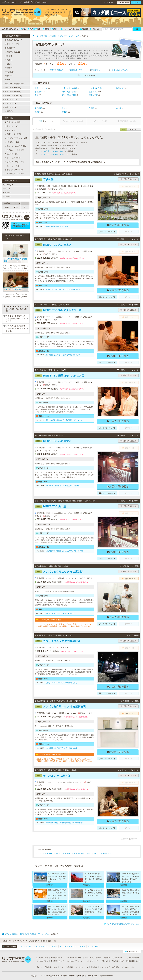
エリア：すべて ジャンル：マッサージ (53, 154)
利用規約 (116, 967)
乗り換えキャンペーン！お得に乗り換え (60, 613)
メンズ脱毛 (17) (12, 142)
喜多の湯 (44, 179)
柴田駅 (65, 112)
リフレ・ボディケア (12, 158)
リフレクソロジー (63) (15, 162)
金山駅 (119, 108)
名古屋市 (38, 92)
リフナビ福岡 (93, 946)
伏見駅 (92, 108)
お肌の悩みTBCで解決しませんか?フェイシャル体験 (64, 551)
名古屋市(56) (9, 48)
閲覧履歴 (84, 29)
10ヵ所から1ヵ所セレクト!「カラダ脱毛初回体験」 (64, 289)
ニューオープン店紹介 (74, 958)
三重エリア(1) (9, 103)
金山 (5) (9, 64)
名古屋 (46, 29)
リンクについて (92, 961)
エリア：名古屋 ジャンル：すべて (51, 151)
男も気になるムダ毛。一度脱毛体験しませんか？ (63, 355)
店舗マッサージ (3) (13, 134)
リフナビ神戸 (39, 946)
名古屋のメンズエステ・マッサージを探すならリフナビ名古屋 (73, 976)
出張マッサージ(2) (11, 44)
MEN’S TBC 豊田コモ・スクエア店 (60, 376)
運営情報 (94, 967)
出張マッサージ (41, 88)
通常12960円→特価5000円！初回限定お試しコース (64, 420)
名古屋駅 (38, 108)
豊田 (37, 95)
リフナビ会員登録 (66, 967)
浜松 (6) (9, 111)
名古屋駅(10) (8, 185)
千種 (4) (9, 68)
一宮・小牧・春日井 (70, 88)
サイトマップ (105, 967)
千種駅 (37, 112)
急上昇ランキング (57, 961)
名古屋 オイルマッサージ (82, 853)
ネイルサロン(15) (11, 154)
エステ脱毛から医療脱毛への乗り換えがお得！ (62, 748)
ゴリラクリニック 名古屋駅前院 (58, 641)
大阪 (23, 29)
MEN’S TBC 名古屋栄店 (53, 441)
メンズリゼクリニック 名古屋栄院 (59, 572)
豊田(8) (7, 80)
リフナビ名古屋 (66, 946)
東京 (54, 29)
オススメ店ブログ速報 (93, 958)
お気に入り (95, 29)
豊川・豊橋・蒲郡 (69, 95)
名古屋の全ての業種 (12, 122)
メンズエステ (9, 130)
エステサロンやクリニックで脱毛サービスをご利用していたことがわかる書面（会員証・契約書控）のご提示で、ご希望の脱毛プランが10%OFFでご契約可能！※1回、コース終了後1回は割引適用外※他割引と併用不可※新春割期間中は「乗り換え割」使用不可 (64, 625)
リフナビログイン (82, 967)
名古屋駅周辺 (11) (13, 52)
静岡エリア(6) (9, 107)
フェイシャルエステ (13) (15, 146)
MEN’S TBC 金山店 (50, 506)
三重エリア (93, 95)
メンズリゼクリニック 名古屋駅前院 (60, 707)
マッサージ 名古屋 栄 (62, 853)
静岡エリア (120, 88)
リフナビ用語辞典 (133, 958)
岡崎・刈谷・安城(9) (12, 88)
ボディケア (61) (12, 166)
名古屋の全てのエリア (13, 40)
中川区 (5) (10, 72)
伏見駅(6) (7, 193)
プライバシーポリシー (129, 967)
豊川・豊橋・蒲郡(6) (12, 91)
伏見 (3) (9, 60)
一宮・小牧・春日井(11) (14, 84)
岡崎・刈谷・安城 (69, 92)
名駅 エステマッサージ (102, 853)
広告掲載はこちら (118, 961)
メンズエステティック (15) (16, 138)
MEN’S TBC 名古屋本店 (53, 245)
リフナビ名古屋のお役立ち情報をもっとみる (122, 924)
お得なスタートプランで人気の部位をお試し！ (62, 683)
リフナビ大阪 (26, 946)
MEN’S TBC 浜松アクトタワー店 (58, 310)
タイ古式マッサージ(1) (13, 170)
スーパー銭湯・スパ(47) (14, 174)
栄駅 (64, 108)
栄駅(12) (6, 189)
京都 (38, 29)
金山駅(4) (7, 196)
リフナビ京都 (52, 946)
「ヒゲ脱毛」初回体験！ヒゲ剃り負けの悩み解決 (63, 486)
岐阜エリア (93, 92)
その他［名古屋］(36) (13, 96)
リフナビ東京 (80, 946)
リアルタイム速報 (42, 958)
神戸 (30, 29)
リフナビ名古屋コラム (70, 29)
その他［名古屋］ (96, 88)
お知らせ (39, 967)
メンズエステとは (42, 961)
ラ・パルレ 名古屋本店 (52, 776)
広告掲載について (51, 967)
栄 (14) (8, 56)
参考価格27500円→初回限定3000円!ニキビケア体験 (64, 823)
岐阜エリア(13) (10, 99)
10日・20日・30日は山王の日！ (57, 226)
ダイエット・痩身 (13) (15, 150)
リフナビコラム (118, 958)
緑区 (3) (9, 76)
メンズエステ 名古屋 (44, 853)
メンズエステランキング (75, 961)
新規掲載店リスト (57, 958)
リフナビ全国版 (9, 946)
